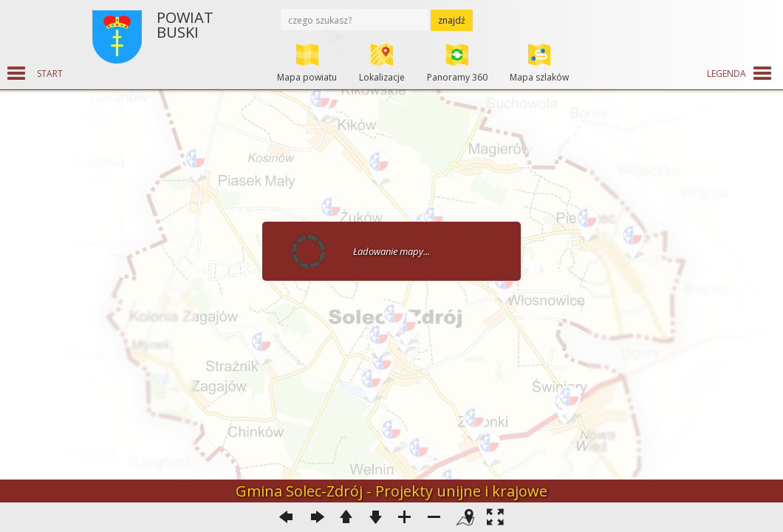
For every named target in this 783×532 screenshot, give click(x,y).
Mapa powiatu (307, 77)
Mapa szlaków (539, 77)
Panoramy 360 (457, 77)
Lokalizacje (382, 77)
